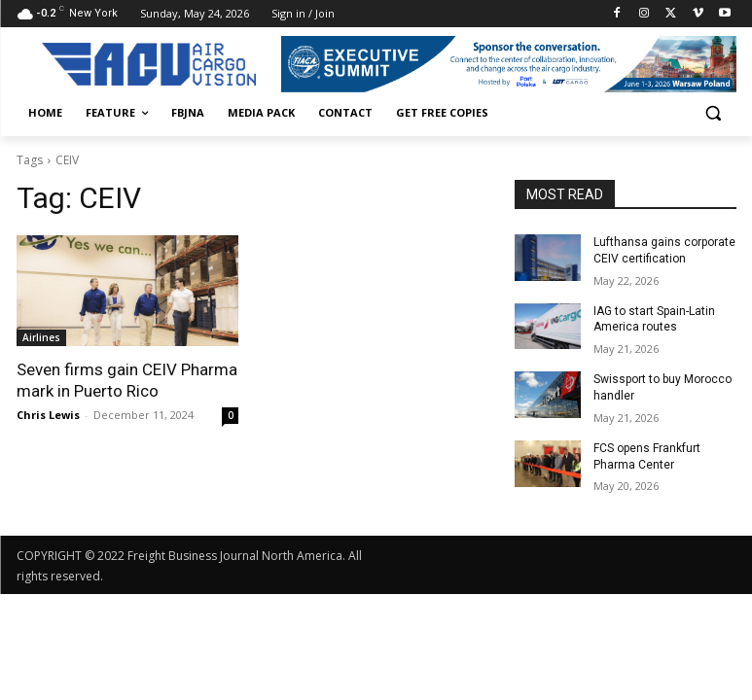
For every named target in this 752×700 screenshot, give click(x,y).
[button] (714, 113)
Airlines (41, 337)
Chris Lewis (48, 415)
